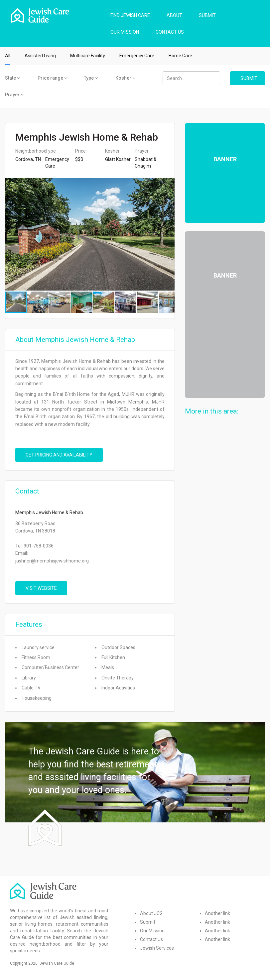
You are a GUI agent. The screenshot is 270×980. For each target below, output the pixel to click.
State (12, 78)
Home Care (180, 56)
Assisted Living (40, 56)
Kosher (125, 78)
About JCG (151, 913)
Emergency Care (137, 56)
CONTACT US (170, 32)
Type (91, 78)
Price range (52, 78)
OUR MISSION (125, 32)
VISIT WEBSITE (41, 588)
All (8, 56)
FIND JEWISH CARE (130, 15)
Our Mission (152, 931)
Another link (217, 913)
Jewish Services (157, 948)
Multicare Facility (88, 56)
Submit (148, 922)
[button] (169, 234)
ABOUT (174, 15)
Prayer (14, 95)
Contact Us (151, 939)
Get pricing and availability (59, 455)
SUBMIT (207, 15)
